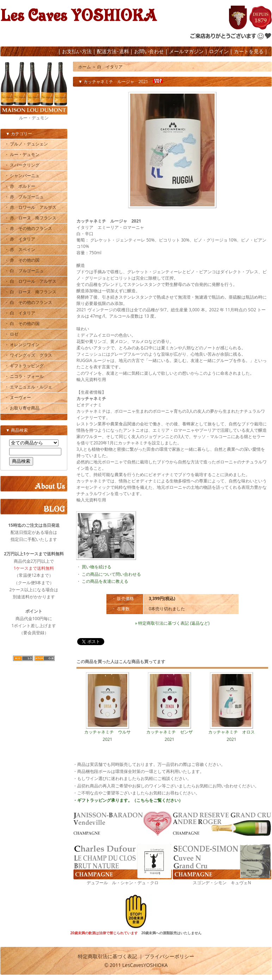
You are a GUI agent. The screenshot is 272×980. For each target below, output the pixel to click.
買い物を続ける (97, 567)
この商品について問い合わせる (111, 574)
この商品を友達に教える (105, 581)
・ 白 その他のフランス (28, 302)
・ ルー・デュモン (22, 154)
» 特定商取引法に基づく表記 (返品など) (172, 623)
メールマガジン (186, 51)
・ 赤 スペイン (20, 249)
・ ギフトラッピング (24, 366)
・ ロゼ (11, 334)
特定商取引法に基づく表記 (107, 956)
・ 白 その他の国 (22, 323)
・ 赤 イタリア (20, 239)
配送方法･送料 (113, 51)
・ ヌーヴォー (18, 397)
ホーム (85, 67)
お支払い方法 (77, 51)
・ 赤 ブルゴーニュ (24, 197)
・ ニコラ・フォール (24, 376)
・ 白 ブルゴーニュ (24, 271)
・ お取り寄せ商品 (22, 408)
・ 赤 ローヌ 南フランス (30, 218)
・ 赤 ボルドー (20, 186)
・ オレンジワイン (22, 345)
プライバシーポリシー (169, 956)
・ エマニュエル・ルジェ (28, 387)
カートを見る (249, 51)
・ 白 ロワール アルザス (30, 281)
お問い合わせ (149, 51)
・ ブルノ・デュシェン (26, 144)
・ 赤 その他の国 (22, 260)
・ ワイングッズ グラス (28, 355)
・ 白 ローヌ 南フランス (30, 292)
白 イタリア (110, 67)
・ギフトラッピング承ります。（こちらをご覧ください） (128, 800)
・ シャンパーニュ (22, 176)
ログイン (219, 51)
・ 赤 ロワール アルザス (30, 207)
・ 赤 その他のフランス (28, 228)
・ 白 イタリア (20, 313)
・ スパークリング (22, 165)
